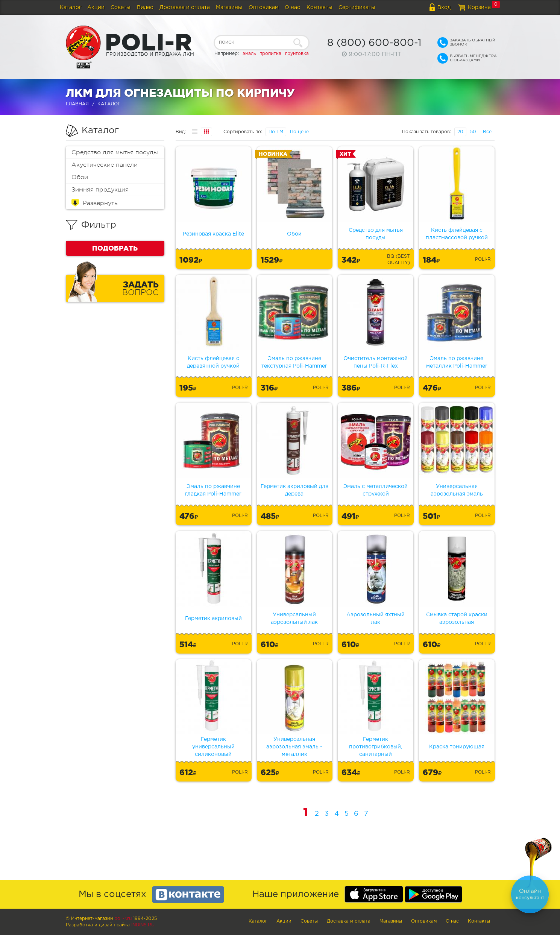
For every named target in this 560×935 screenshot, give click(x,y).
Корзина (479, 8)
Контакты (319, 8)
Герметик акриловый (213, 619)
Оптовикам (264, 8)
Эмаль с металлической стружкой (376, 490)
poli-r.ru (123, 919)
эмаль (249, 54)
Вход (444, 8)
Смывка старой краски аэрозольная (457, 619)
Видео (145, 8)
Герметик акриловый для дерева (294, 490)
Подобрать (115, 248)
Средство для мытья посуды (115, 152)
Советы (121, 8)
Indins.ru (143, 925)
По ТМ (276, 132)
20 (460, 132)
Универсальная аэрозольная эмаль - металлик (294, 747)
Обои (80, 177)
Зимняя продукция (100, 190)
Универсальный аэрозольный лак (294, 619)
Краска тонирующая (457, 747)
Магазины (229, 8)
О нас (292, 8)
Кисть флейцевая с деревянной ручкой (213, 362)
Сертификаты (357, 8)
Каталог (71, 8)
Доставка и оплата (185, 8)
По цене (299, 132)
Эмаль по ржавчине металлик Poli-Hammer (457, 362)
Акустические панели (105, 165)
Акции (96, 8)
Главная (77, 104)
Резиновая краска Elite (213, 234)
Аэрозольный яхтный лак (376, 619)
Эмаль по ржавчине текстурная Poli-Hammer (294, 362)
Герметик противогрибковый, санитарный (376, 747)
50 (473, 132)
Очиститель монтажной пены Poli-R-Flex (376, 362)
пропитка (270, 54)
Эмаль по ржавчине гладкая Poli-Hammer (213, 490)
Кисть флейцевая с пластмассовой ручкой (457, 234)
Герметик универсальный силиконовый (213, 747)
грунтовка (297, 54)
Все (487, 132)
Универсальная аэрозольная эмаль (457, 490)
